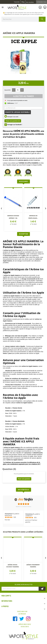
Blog (23, 2)
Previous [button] (1, 209)
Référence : (11, 103)
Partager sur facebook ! (15, 125)
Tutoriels (17, 2)
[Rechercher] (23, 19)
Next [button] (46, 209)
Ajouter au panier (24, 96)
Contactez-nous (42, 2)
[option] (13, 210)
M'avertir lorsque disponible (18, 112)
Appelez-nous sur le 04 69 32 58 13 (25, 625)
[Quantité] (18, 90)
